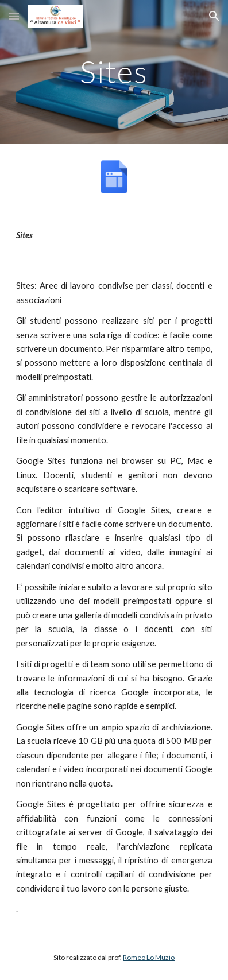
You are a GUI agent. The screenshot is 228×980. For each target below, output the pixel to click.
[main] (114, 71)
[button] (14, 16)
